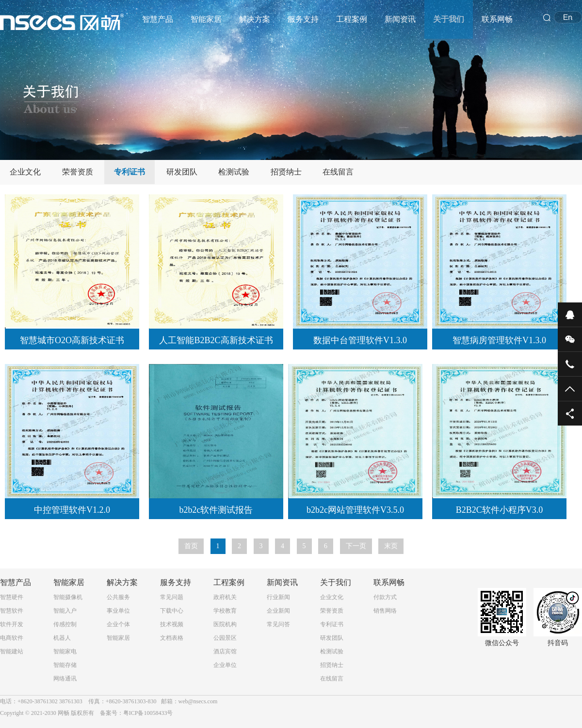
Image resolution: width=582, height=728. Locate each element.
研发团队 (182, 172)
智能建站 (12, 651)
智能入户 (65, 611)
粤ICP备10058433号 (148, 713)
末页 (391, 546)
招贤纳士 (286, 172)
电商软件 (12, 638)
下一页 (356, 546)
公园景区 (225, 638)
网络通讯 (65, 679)
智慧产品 (158, 19)
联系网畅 (497, 19)
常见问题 (172, 597)
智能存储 (65, 665)
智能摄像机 (68, 597)
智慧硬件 (12, 597)
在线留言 (338, 172)
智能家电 (65, 651)
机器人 (62, 638)
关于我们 (449, 19)
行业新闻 (278, 597)
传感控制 (65, 624)
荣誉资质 (78, 172)
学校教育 (225, 611)
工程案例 (352, 19)
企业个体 (118, 624)
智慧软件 (12, 611)
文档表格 (172, 638)
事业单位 (118, 611)
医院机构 (225, 624)
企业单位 (225, 665)
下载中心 (172, 611)
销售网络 (385, 611)
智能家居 (206, 19)
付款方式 (385, 597)
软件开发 (12, 624)
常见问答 (278, 624)
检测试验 (234, 172)
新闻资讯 (400, 19)
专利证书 (129, 172)
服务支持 (303, 19)
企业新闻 (278, 611)
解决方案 (255, 19)
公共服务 (118, 597)
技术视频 (172, 624)
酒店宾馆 (225, 651)
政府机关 (225, 597)
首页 (191, 546)
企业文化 (25, 172)
